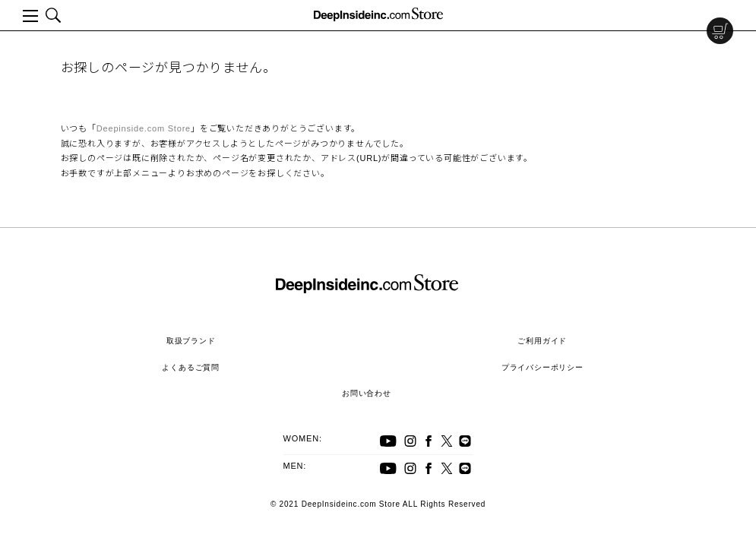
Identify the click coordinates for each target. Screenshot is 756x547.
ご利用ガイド (542, 341)
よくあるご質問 (191, 367)
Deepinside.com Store (144, 128)
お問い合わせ (367, 393)
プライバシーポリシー (542, 367)
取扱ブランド (191, 341)
